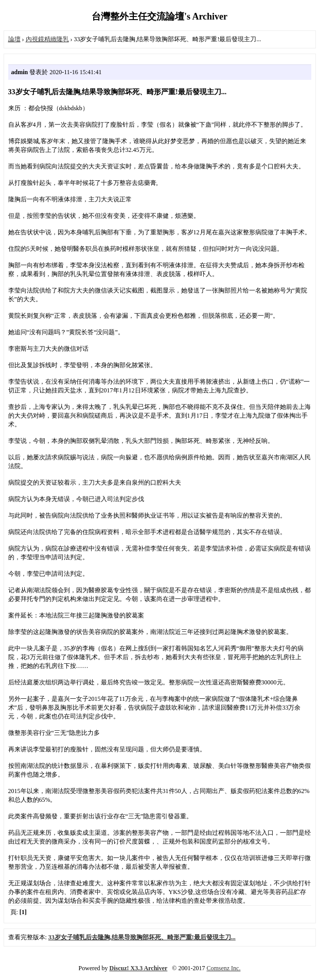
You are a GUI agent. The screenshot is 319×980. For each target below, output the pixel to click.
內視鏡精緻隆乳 (47, 39)
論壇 (14, 39)
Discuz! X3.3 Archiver (139, 968)
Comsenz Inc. (223, 968)
